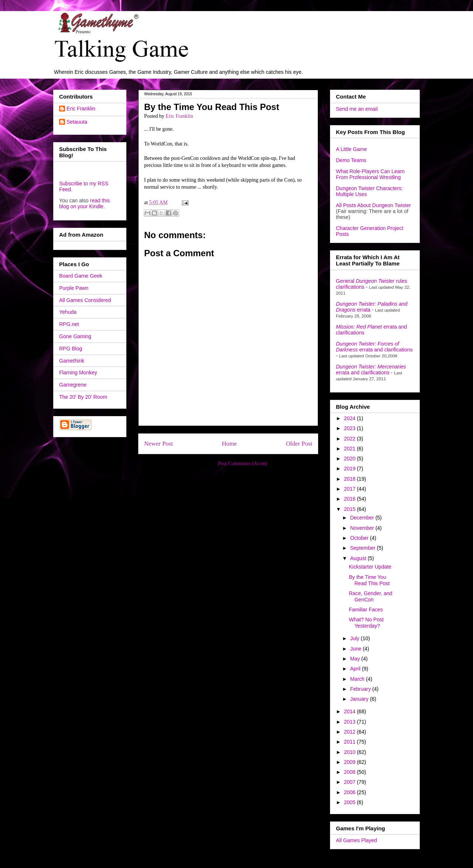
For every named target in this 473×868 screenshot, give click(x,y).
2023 (351, 428)
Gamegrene (73, 385)
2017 (351, 489)
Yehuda (68, 312)
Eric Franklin (81, 109)
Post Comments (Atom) (242, 464)
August (359, 558)
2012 (351, 732)
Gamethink (72, 361)
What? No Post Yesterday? (366, 623)
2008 (351, 772)
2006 (351, 792)
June (356, 649)
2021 (351, 449)
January (360, 699)
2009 (351, 762)
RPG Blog (71, 349)
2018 (351, 479)
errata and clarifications (374, 347)
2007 (351, 782)
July (355, 638)
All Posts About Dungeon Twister (373, 205)
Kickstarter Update (370, 567)
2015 (351, 509)
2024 (351, 418)
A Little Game (351, 149)
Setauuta (77, 122)
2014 (351, 711)
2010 (351, 752)
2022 (351, 439)
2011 (351, 742)
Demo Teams (351, 160)
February (361, 689)
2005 (351, 802)
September (363, 548)
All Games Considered (85, 300)
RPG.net (69, 324)
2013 (351, 722)
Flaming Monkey (78, 373)
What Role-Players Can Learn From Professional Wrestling (370, 174)
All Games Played (356, 840)
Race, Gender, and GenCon (371, 596)
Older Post (299, 444)
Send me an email (357, 109)
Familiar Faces (366, 610)
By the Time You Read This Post (369, 580)
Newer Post (159, 444)
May (355, 659)
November (363, 528)
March (358, 679)
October (360, 538)
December (363, 518)
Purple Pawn (74, 288)
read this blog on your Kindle (84, 203)
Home (229, 444)
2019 (351, 469)
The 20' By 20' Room (83, 397)
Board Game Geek (81, 276)
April (356, 669)
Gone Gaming (75, 336)
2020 (351, 459)
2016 (351, 499)
